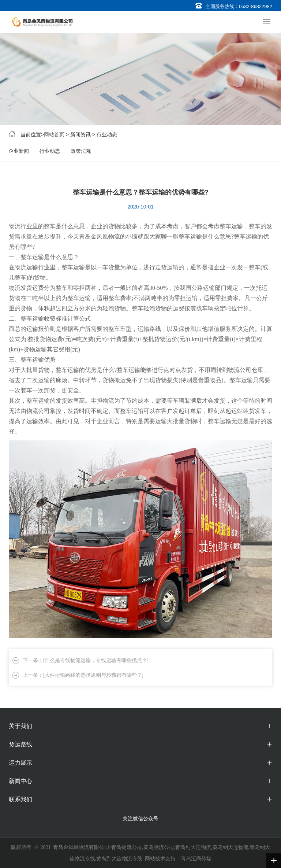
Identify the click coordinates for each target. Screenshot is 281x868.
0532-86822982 (256, 6)
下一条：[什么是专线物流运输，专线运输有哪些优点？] (86, 660)
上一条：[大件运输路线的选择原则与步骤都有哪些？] (83, 675)
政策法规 (81, 151)
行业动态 (50, 151)
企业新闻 (19, 151)
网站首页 (54, 134)
